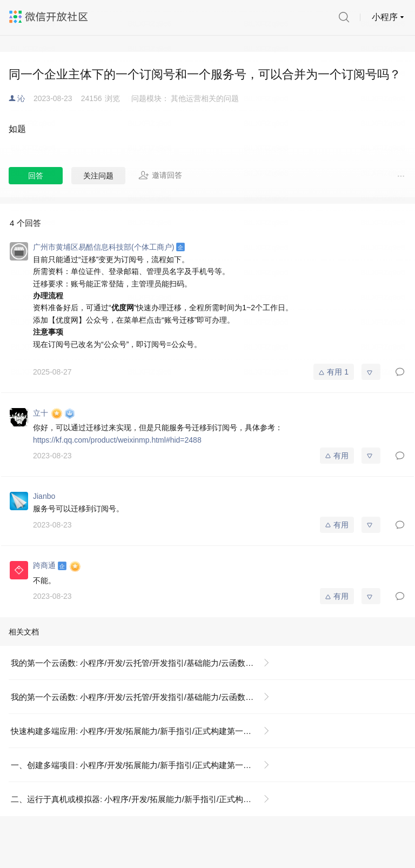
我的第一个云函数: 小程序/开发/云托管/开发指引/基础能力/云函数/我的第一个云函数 (145, 663)
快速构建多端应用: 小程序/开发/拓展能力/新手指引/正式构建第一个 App (139, 731)
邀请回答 (160, 175)
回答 (36, 176)
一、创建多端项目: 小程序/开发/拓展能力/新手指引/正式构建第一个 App (139, 765)
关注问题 (98, 176)
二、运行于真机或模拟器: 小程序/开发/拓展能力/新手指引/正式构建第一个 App (145, 799)
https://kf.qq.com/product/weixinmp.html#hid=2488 (117, 440)
